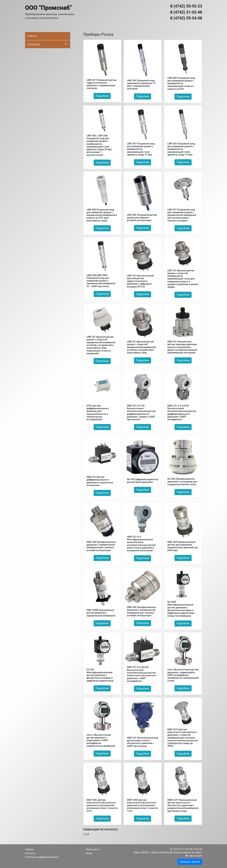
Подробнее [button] (102, 96)
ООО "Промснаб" (48, 8)
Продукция (47, 44)
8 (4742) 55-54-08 (186, 18)
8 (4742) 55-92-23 (186, 6)
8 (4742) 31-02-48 (186, 12)
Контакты (30, 853)
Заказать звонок (190, 862)
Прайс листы (92, 849)
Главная (32, 36)
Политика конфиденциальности (42, 857)
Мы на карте (196, 856)
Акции (89, 853)
